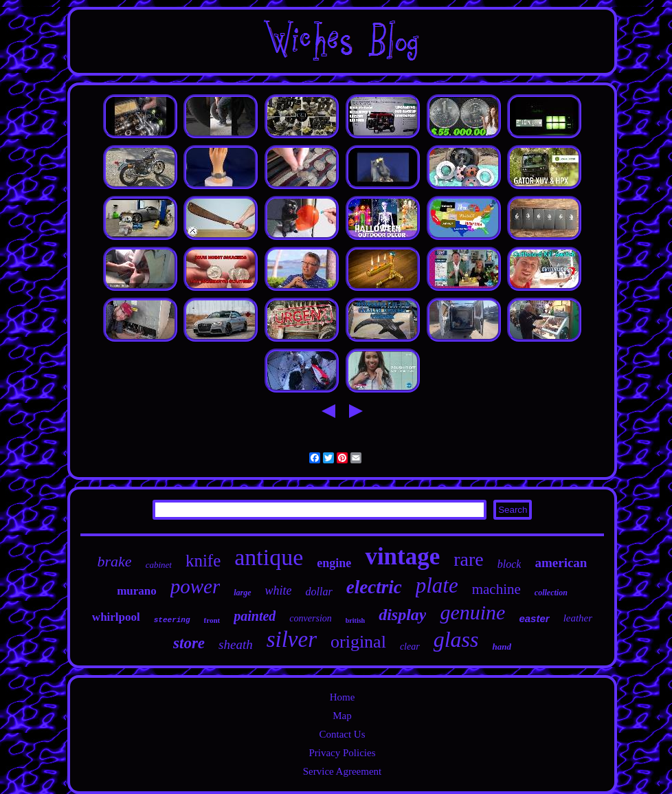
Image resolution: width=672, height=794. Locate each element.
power (195, 586)
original (358, 642)
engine (334, 563)
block (509, 564)
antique (269, 557)
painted (255, 616)
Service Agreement (343, 771)
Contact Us (342, 734)
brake (115, 561)
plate (437, 585)
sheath (236, 644)
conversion (310, 618)
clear (410, 647)
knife (203, 561)
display (402, 615)
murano (137, 591)
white (279, 591)
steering (172, 620)
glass (456, 639)
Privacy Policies (342, 753)
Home (343, 697)
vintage (402, 556)
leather (578, 618)
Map (342, 716)
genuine (472, 612)
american (561, 563)
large (242, 593)
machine (496, 589)
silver (292, 639)
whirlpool (116, 617)
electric (374, 587)
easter (534, 618)
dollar (319, 592)
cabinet (159, 565)
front (212, 620)
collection (551, 593)
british (355, 620)
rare (469, 559)
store (189, 643)
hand (501, 647)
